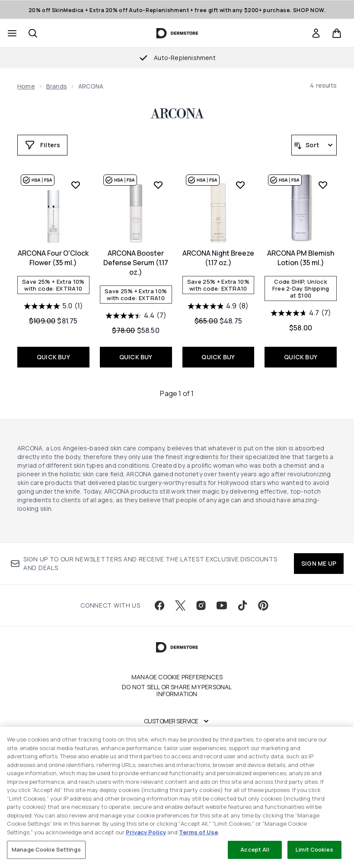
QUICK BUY (53, 357)
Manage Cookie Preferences (177, 677)
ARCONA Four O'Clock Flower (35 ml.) (53, 258)
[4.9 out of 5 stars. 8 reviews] (218, 306)
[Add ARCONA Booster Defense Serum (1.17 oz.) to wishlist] (158, 185)
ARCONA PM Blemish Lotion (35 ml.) (301, 258)
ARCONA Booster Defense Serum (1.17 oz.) (136, 263)
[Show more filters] (42, 145)
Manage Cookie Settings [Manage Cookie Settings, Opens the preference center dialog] (46, 849)
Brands (57, 86)
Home (26, 86)
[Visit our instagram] (201, 605)
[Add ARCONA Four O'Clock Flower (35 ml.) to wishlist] (76, 185)
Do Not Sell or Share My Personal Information (177, 691)
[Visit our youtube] (222, 605)
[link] (316, 33)
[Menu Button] (11, 33)
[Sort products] (314, 145)
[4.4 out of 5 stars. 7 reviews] (136, 316)
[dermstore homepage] (177, 33)
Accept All (255, 849)
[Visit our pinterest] (263, 605)
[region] (177, 797)
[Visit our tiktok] (242, 605)
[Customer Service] (177, 721)
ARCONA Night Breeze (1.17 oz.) (218, 258)
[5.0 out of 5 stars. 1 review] (53, 306)
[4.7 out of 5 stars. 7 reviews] (301, 313)
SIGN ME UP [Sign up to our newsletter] (319, 563)
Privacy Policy (146, 832)
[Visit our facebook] (159, 605)
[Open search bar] (33, 33)
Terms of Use (198, 832)
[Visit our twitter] (180, 605)
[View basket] (337, 33)
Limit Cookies (314, 849)
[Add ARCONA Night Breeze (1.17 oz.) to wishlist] (240, 185)
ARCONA (177, 114)
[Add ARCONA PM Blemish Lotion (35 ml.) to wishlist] (323, 185)
